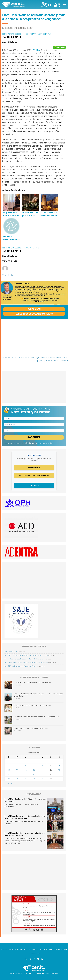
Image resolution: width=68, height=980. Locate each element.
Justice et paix (45, 34)
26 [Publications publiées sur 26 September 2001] (26, 779)
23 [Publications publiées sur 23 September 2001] (59, 774)
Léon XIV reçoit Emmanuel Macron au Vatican (21, 666)
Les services (33, 950)
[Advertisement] (34, 339)
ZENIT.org (37, 50)
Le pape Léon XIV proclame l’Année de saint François (32, 683)
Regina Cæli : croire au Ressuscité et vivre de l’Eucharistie (24, 659)
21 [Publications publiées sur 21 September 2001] (42, 774)
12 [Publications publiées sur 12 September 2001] (26, 770)
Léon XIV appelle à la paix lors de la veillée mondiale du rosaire (26, 663)
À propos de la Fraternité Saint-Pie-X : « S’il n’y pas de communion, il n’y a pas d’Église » (39, 695)
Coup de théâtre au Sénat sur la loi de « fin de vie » (31, 728)
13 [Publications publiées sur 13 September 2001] (34, 770)
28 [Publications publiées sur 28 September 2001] (42, 779)
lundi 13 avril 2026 (11, 652)
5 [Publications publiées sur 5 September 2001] (26, 766)
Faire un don (34, 309)
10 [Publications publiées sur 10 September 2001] (9, 770)
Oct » (12, 784)
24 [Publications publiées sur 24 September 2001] (9, 779)
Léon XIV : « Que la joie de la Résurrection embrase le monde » (26, 655)
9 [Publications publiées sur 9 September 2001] (59, 766)
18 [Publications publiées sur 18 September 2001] (17, 774)
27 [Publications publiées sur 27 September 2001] (34, 779)
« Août (7, 784)
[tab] (23, 899)
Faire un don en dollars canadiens (34, 314)
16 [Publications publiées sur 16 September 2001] (59, 770)
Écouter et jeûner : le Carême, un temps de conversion (33, 705)
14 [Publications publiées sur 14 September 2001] (42, 770)
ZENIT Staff (31, 34)
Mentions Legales (47, 950)
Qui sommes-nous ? (8, 950)
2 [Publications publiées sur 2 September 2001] (59, 762)
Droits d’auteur (61, 950)
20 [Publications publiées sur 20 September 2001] (34, 774)
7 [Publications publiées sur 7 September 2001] (42, 766)
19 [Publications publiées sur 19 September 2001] (26, 774)
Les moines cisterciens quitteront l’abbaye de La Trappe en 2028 (36, 717)
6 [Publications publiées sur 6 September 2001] (34, 766)
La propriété (22, 950)
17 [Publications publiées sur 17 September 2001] (9, 774)
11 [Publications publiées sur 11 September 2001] (17, 770)
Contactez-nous (34, 954)
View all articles (9, 275)
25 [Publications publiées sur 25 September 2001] (17, 779)
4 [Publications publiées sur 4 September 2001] (17, 766)
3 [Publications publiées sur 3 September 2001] (9, 766)
